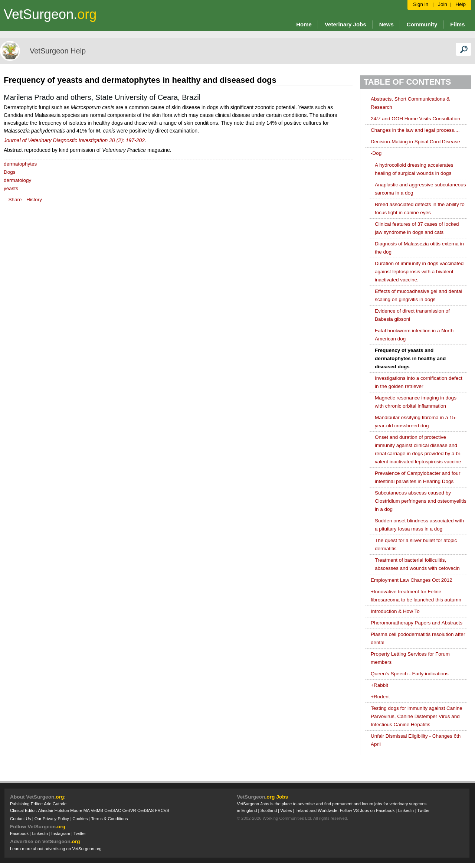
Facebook (19, 833)
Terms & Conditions (110, 819)
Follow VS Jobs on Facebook (367, 810)
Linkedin (40, 833)
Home (304, 24)
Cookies (80, 819)
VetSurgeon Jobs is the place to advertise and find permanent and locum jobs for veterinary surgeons (332, 804)
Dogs (10, 172)
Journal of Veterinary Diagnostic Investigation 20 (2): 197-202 (74, 140)
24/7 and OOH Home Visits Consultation (415, 119)
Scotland (269, 810)
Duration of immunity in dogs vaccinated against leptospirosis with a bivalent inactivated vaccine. (419, 272)
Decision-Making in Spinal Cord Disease (415, 142)
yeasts (11, 188)
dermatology (17, 180)
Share (15, 200)
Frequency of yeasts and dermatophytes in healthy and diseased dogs (410, 358)
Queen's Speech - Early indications (410, 674)
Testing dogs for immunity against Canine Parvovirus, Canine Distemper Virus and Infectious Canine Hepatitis (417, 716)
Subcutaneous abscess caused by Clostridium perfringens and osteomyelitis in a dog (421, 501)
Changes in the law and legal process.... (415, 130)
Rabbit (379, 685)
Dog (376, 153)
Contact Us (20, 819)
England (249, 810)
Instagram (61, 833)
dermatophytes (20, 164)
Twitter (80, 833)
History (34, 200)
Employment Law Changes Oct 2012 (412, 580)
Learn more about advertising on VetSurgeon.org (56, 849)
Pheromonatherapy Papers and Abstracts (417, 623)
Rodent (380, 697)
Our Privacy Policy (52, 819)
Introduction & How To (395, 611)
